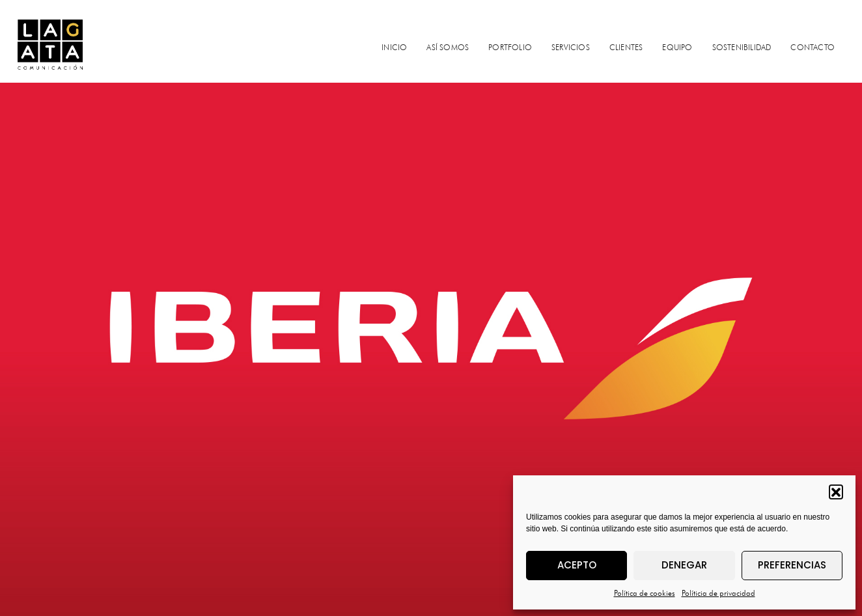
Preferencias (792, 565)
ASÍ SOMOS (448, 47)
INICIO (394, 47)
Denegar (684, 565)
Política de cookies (645, 593)
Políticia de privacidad (718, 593)
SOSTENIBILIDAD (742, 47)
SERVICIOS (571, 47)
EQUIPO (677, 47)
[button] (836, 492)
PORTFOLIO (510, 47)
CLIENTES (626, 47)
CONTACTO (813, 47)
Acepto (577, 565)
